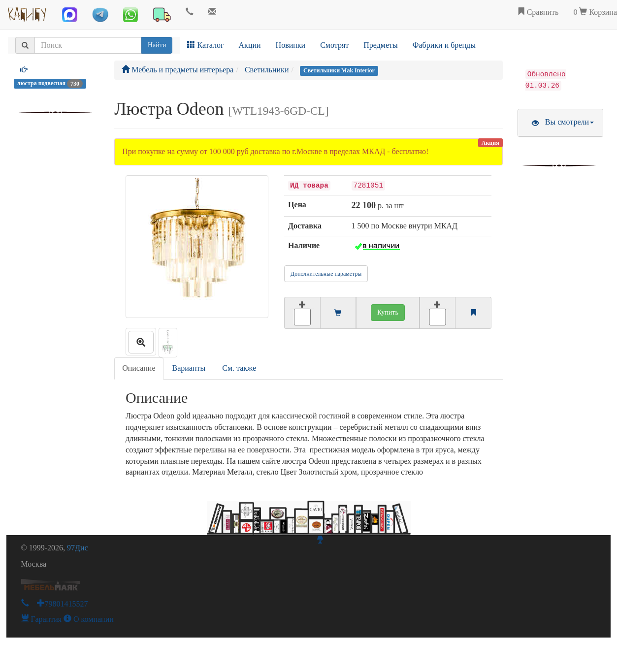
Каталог (205, 45)
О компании (89, 619)
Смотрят (334, 45)
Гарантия (42, 619)
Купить (388, 312)
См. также (239, 368)
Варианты (189, 368)
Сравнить (538, 12)
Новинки (291, 45)
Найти (157, 45)
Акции (250, 45)
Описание (139, 368)
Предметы (381, 45)
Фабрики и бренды (444, 45)
